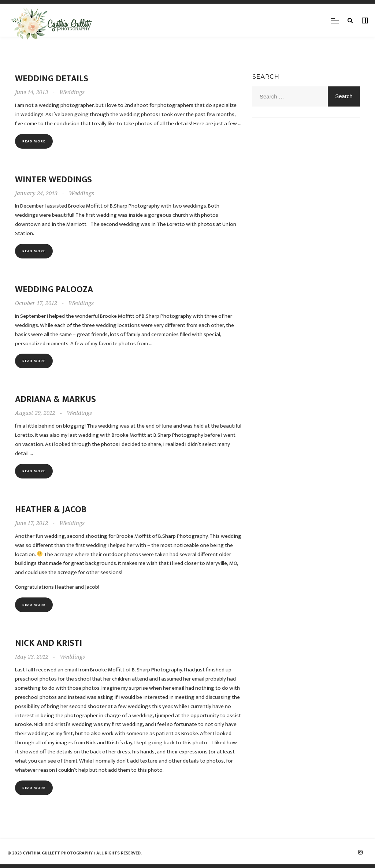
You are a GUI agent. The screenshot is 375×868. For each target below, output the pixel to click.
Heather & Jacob (51, 510)
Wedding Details (52, 79)
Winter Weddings (53, 180)
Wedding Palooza (54, 290)
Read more (34, 141)
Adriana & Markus (55, 399)
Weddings (72, 92)
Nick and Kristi (49, 643)
